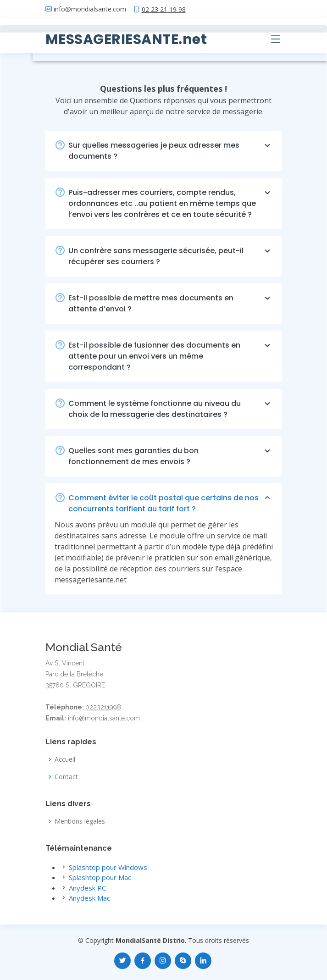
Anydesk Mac (89, 898)
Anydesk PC (87, 888)
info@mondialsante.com (90, 9)
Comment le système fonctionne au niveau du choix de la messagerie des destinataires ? (171, 409)
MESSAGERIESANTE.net (126, 39)
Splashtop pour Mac (100, 877)
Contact (66, 777)
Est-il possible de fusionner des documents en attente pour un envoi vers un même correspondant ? (171, 356)
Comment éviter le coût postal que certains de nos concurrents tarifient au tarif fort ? (171, 503)
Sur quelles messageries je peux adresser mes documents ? (171, 151)
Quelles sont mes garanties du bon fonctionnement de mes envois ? (171, 456)
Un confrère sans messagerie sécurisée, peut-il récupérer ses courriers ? (171, 256)
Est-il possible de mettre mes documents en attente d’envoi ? (171, 303)
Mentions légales (80, 821)
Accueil (65, 759)
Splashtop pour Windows (108, 867)
